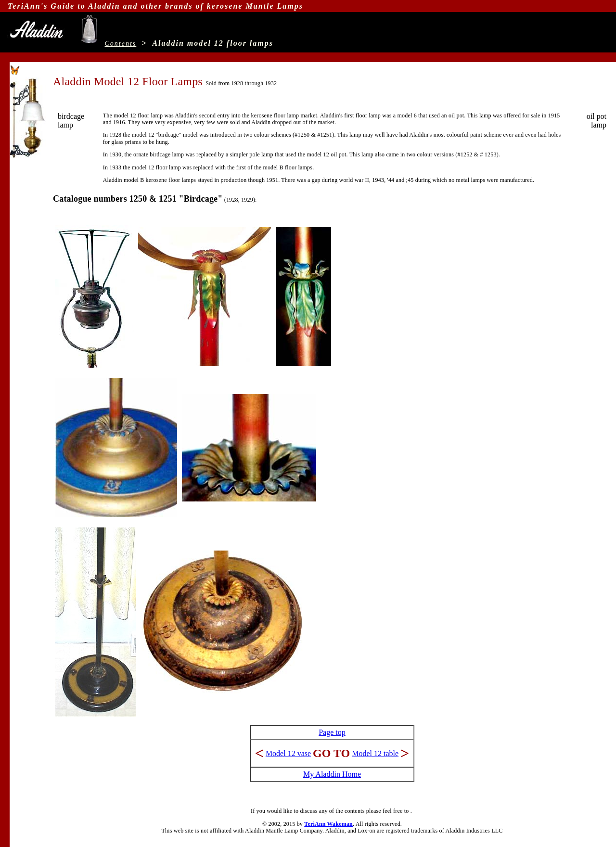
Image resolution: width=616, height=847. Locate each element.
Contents (121, 44)
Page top (332, 732)
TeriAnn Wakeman (328, 824)
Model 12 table (375, 753)
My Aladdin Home (332, 774)
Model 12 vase (288, 753)
